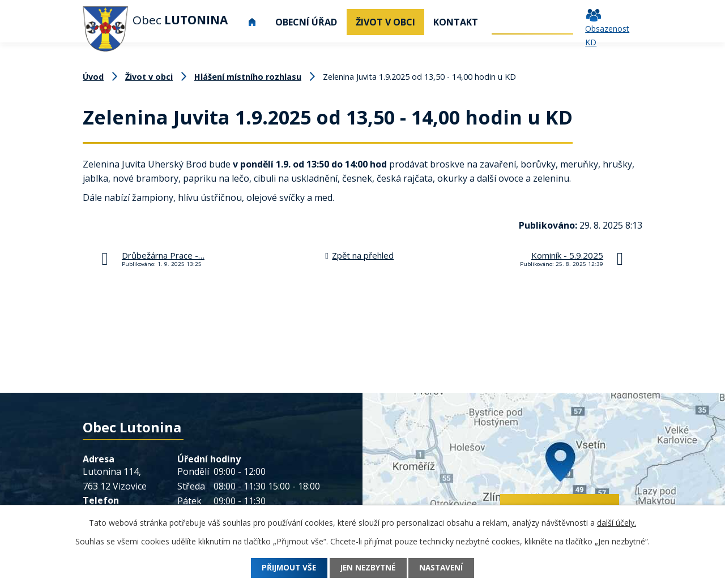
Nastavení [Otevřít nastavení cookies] (446, 568)
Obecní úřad (306, 22)
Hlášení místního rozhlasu (248, 77)
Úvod (252, 22)
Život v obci (385, 22)
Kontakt (456, 22)
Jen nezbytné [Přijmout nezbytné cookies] (368, 568)
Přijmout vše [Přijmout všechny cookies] (285, 568)
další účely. (617, 523)
